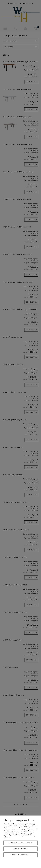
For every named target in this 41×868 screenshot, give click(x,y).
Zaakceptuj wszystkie (20, 855)
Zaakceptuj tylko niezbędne (20, 843)
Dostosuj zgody (21, 849)
